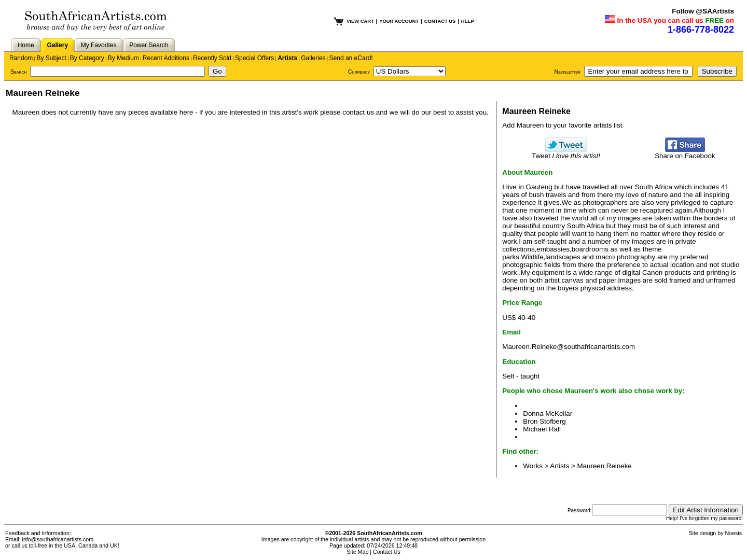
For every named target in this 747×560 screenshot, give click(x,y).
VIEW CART (360, 21)
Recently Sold (212, 58)
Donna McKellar (548, 414)
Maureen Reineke (605, 466)
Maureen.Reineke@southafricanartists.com (569, 347)
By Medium (123, 58)
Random (21, 58)
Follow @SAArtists (703, 11)
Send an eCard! (351, 58)
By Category (87, 58)
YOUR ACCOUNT (399, 21)
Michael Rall (542, 429)
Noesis (733, 533)
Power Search (149, 45)
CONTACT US (440, 21)
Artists (287, 58)
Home (26, 45)
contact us (358, 112)
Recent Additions (166, 58)
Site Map (357, 552)
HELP (468, 21)
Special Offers (254, 58)
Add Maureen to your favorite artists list (562, 125)
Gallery (57, 45)
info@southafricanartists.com (58, 539)
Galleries (313, 58)
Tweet (566, 153)
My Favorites (99, 45)
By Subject (51, 58)
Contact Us (387, 552)
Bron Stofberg (544, 421)
